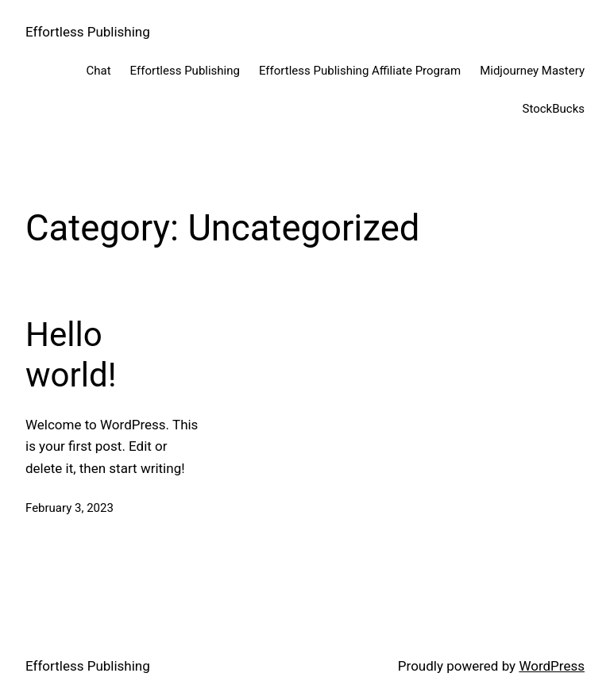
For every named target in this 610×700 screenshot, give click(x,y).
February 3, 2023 (69, 508)
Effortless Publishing (88, 32)
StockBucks (554, 109)
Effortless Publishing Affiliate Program (360, 71)
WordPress (552, 666)
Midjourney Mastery (532, 71)
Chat (99, 71)
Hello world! (71, 354)
